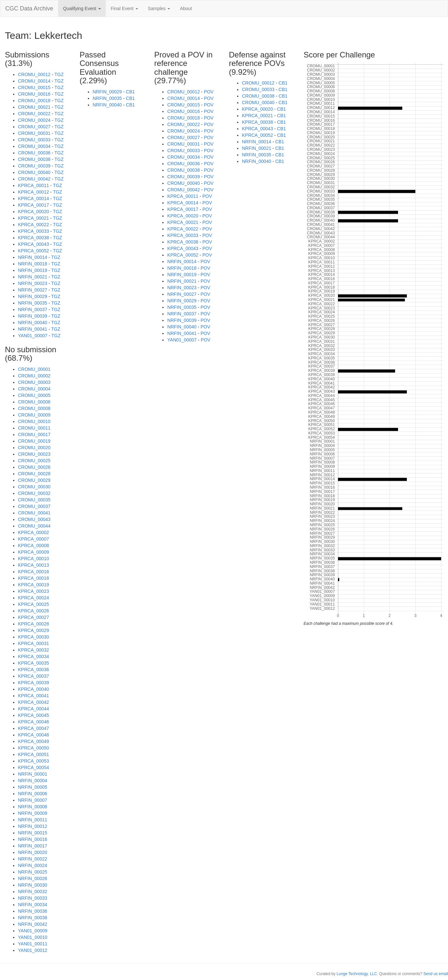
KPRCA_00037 (33, 676)
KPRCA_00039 (33, 683)
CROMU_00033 (34, 140)
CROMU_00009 (34, 415)
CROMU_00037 (34, 506)
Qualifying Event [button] (82, 8)
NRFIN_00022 (33, 859)
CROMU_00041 (34, 513)
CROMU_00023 (34, 454)
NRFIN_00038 (33, 918)
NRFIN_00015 (33, 833)
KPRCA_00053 (33, 761)
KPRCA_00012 (33, 192)
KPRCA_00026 (33, 611)
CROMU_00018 (34, 101)
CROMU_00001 (34, 369)
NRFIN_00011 (33, 820)
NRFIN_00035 (33, 303)
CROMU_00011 (34, 428)
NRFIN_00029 (33, 296)
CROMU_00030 (34, 487)
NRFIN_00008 (33, 807)
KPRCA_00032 (33, 650)
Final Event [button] (124, 8)
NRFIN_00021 (33, 277)
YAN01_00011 (33, 944)
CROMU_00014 (34, 81)
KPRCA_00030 (33, 637)
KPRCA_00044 (33, 709)
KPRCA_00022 (33, 225)
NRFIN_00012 (33, 826)
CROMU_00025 (34, 461)
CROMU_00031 (34, 133)
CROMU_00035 (34, 500)
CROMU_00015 (34, 87)
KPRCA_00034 (33, 656)
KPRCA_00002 (33, 532)
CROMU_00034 (34, 146)
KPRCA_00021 (33, 218)
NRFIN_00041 (33, 329)
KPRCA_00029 (33, 630)
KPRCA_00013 (33, 565)
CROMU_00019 (34, 441)
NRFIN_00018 (33, 264)
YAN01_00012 (33, 950)
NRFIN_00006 (33, 794)
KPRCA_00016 (33, 572)
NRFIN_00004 (33, 781)
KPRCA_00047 (33, 728)
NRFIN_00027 (33, 290)
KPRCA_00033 (33, 231)
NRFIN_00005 (33, 787)
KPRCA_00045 (33, 715)
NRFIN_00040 (33, 323)
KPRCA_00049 (33, 741)
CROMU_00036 (34, 153)
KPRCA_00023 (33, 591)
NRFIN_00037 (33, 309)
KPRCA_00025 (33, 604)
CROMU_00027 (34, 127)
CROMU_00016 (34, 94)
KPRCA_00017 (33, 205)
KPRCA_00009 (33, 552)
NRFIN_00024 (33, 865)
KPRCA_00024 (33, 598)
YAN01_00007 (33, 336)
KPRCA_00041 (33, 696)
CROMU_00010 (34, 421)
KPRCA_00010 (33, 559)
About (186, 8)
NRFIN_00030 (33, 885)
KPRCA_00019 (33, 585)
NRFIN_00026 (33, 878)
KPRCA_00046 (33, 722)
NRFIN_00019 (33, 270)
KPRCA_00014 (33, 198)
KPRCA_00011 (33, 185)
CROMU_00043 (34, 519)
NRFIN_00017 (33, 846)
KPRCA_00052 (33, 251)
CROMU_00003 (34, 382)
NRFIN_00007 (33, 800)
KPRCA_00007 (33, 539)
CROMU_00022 (34, 114)
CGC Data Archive (29, 8)
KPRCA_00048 (33, 735)
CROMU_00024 (34, 120)
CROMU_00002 (34, 376)
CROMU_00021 (34, 107)
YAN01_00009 (33, 931)
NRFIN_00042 (33, 924)
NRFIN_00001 (33, 774)
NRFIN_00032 (33, 892)
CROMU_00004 (34, 389)
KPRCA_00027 (33, 617)
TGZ (59, 74)
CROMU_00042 (34, 179)
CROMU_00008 (34, 408)
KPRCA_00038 (33, 238)
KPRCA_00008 (33, 545)
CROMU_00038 (34, 159)
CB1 (130, 92)
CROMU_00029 (34, 480)
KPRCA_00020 (33, 212)
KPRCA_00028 (33, 624)
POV (209, 92)
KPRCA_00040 (33, 689)
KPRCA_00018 (33, 578)
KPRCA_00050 (33, 748)
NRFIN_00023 (33, 283)
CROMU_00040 (34, 172)
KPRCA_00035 (33, 663)
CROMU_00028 (34, 474)
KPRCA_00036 (33, 670)
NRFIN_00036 (33, 911)
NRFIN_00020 (33, 852)
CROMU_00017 (34, 435)
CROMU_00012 (34, 74)
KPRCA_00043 (33, 244)
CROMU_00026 (34, 467)
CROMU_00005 (34, 395)
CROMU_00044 (34, 526)
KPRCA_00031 (33, 643)
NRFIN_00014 (33, 257)
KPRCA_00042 (33, 702)
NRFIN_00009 (33, 813)
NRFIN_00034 (33, 905)
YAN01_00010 (33, 937)
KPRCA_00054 (33, 767)
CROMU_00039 (34, 166)
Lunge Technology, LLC (357, 974)
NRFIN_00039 (33, 316)
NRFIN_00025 (33, 872)
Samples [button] (159, 8)
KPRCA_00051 (33, 754)
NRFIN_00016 (33, 839)
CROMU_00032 (34, 493)
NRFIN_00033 (33, 898)
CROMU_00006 (34, 402)
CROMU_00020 (34, 448)
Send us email (436, 974)
